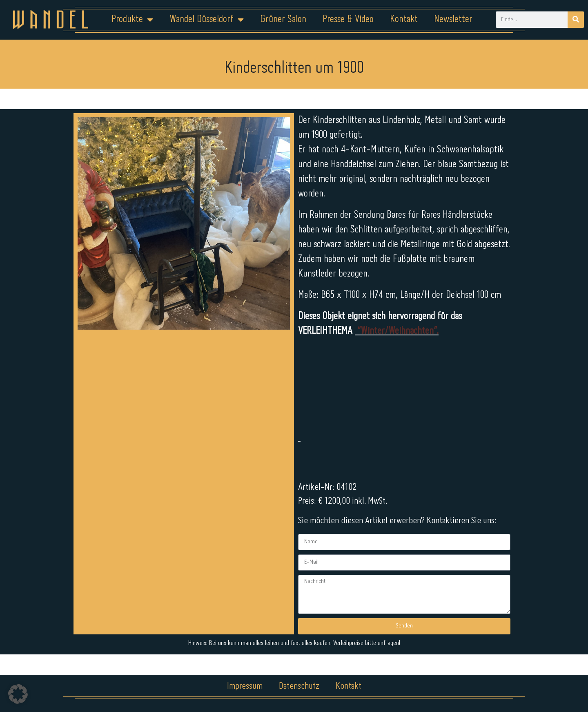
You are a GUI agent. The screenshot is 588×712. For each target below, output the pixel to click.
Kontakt (404, 19)
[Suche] (576, 20)
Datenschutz (299, 686)
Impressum (245, 686)
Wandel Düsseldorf (207, 20)
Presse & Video (348, 19)
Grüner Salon (283, 19)
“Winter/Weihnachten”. (397, 331)
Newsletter (453, 19)
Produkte (132, 20)
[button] (18, 694)
